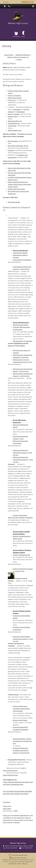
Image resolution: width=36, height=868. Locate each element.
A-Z (23, 858)
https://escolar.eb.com (10, 775)
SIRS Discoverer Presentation (23, 341)
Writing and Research (23, 55)
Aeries (23, 34)
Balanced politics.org (15, 121)
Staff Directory (16, 35)
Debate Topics (13, 116)
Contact (19, 59)
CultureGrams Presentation (22, 260)
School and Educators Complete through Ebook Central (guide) (21, 709)
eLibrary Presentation (20, 515)
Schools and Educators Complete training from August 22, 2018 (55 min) (21, 750)
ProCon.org (12, 100)
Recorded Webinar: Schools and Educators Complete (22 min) (22, 741)
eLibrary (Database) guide (21, 555)
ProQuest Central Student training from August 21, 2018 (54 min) (23, 639)
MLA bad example (14, 202)
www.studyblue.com (15, 130)
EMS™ (20, 864)
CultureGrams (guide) (20, 253)
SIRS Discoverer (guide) (21, 325)
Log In (26, 864)
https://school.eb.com (10, 770)
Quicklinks (6, 2)
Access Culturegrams (20, 250)
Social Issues (12, 126)
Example (11, 150)
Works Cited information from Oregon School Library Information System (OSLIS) (20, 184)
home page (17, 109)
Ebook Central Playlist (20, 720)
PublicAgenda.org (14, 123)
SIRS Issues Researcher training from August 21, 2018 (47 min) (23, 460)
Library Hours (9, 55)
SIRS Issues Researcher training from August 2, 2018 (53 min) (22, 453)
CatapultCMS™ (12, 864)
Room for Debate (14, 114)
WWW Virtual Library (15, 98)
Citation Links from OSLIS (16, 189)
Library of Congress (14, 95)
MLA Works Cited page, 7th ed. (18, 146)
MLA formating (13, 141)
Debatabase (21, 112)
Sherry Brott (7, 809)
